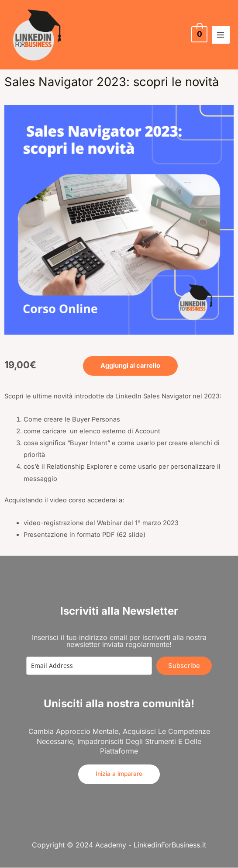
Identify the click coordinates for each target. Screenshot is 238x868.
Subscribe (184, 666)
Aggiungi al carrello (130, 366)
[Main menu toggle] (221, 35)
